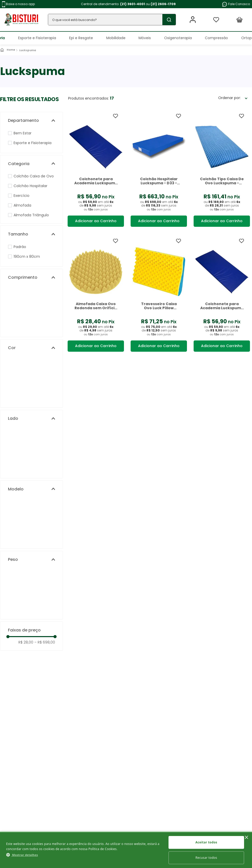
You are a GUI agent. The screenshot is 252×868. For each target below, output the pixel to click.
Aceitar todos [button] (206, 842)
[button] (31, 121)
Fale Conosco (236, 4)
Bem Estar (23, 133)
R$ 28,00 (26, 642)
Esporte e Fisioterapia (33, 143)
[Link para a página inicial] (8, 50)
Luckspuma (28, 50)
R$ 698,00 (45, 642)
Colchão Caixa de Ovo (34, 176)
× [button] (246, 838)
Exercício (22, 196)
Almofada (22, 205)
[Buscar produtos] (168, 20)
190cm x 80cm (27, 256)
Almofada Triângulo (31, 215)
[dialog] (126, 850)
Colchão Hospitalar (30, 186)
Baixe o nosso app (18, 4)
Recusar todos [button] (206, 858)
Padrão (20, 247)
